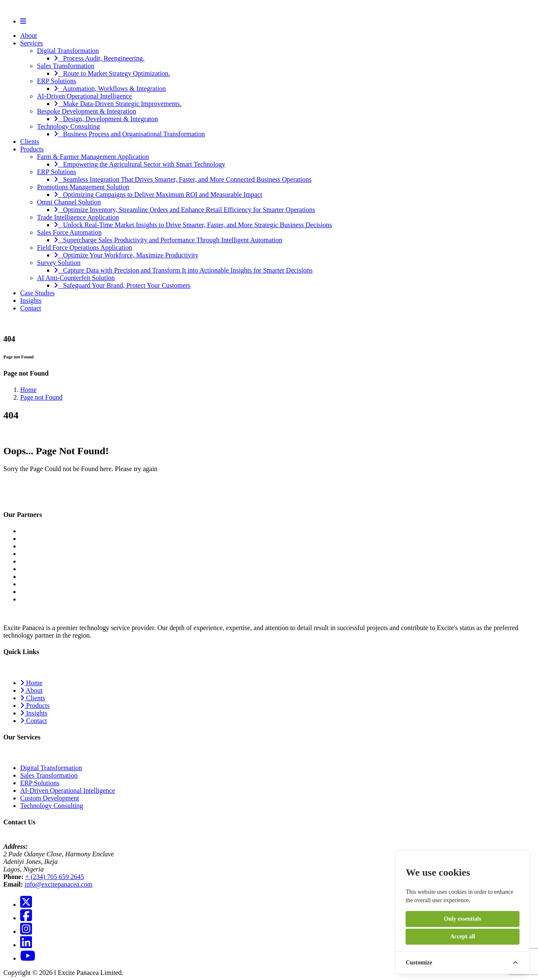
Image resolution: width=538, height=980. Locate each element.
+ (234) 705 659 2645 (55, 877)
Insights (31, 301)
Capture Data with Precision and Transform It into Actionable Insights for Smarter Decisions (183, 270)
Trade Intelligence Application (78, 217)
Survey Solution (59, 263)
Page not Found (41, 397)
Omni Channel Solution (69, 202)
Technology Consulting (69, 126)
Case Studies (37, 293)
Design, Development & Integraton (106, 119)
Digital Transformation (68, 51)
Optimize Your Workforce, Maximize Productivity (126, 255)
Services (32, 43)
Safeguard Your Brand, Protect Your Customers (122, 285)
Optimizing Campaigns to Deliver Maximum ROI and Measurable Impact (158, 195)
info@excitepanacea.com (58, 884)
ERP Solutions (57, 81)
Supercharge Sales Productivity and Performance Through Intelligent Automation (168, 240)
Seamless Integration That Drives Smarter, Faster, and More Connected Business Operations (183, 179)
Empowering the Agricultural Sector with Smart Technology (140, 164)
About (29, 36)
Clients (30, 142)
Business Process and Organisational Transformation (129, 134)
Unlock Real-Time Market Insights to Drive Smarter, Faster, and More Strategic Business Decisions (193, 225)
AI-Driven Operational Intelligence (84, 96)
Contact (31, 308)
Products (32, 149)
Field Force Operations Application (84, 248)
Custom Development (50, 798)
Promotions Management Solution (83, 187)
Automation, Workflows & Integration (110, 89)
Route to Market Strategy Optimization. (112, 73)
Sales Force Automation (69, 232)
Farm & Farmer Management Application (93, 157)
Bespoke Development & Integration (87, 111)
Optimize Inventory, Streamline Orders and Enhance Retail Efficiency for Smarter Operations (185, 210)
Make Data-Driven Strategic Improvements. (118, 104)
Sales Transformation (66, 66)
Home (28, 390)
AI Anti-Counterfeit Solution (76, 278)
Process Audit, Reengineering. (99, 58)
